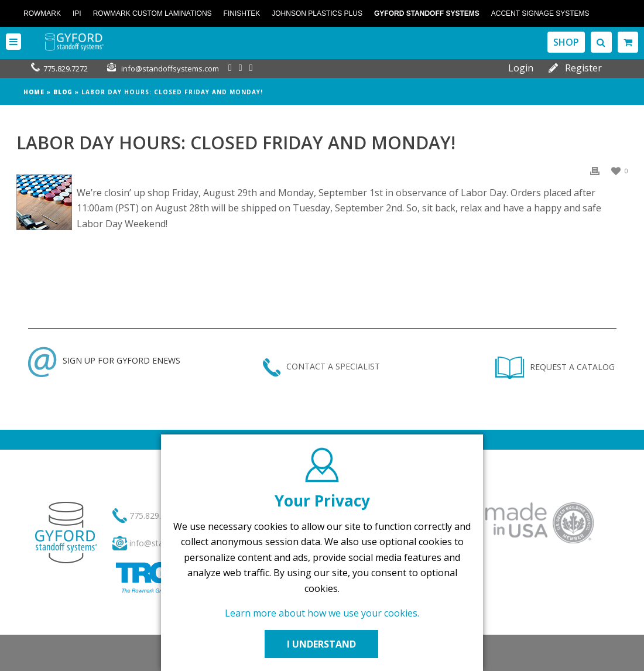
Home (34, 92)
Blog (63, 92)
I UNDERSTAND (322, 644)
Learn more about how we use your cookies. (322, 613)
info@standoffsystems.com (170, 69)
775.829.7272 (66, 69)
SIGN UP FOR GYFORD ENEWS (104, 360)
